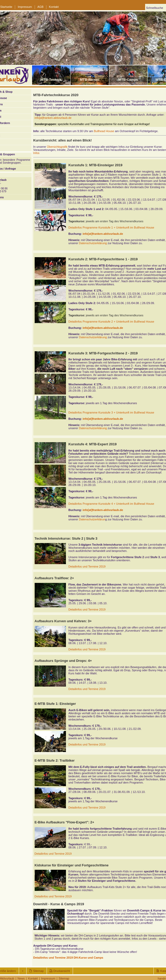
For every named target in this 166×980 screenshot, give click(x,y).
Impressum (25, 7)
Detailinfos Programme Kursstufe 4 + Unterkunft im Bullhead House (111, 504)
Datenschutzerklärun (92, 519)
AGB (41, 7)
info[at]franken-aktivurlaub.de (53, 118)
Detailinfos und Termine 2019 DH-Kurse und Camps (68, 958)
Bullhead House (104, 131)
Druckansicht (62, 971)
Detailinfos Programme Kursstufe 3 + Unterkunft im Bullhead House (111, 412)
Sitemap (38, 971)
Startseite (6, 7)
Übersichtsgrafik (57, 147)
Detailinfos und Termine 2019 (87, 566)
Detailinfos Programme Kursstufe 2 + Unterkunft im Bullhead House (111, 322)
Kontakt (54, 7)
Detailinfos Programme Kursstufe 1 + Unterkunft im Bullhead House (111, 227)
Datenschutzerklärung (93, 243)
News (21, 978)
